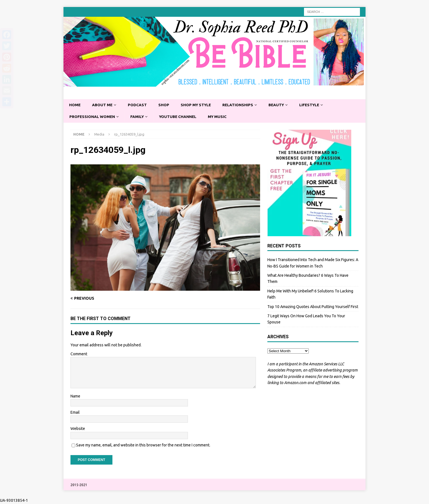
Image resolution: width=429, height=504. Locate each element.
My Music (221, 117)
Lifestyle (315, 105)
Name (75, 396)
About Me (103, 105)
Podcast (139, 105)
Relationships (242, 105)
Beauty (281, 105)
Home (75, 105)
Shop (166, 105)
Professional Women (93, 117)
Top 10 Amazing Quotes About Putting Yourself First (313, 307)
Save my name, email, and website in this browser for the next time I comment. (143, 445)
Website (78, 429)
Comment (79, 354)
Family (139, 117)
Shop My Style (199, 105)
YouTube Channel (181, 117)
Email (75, 413)
